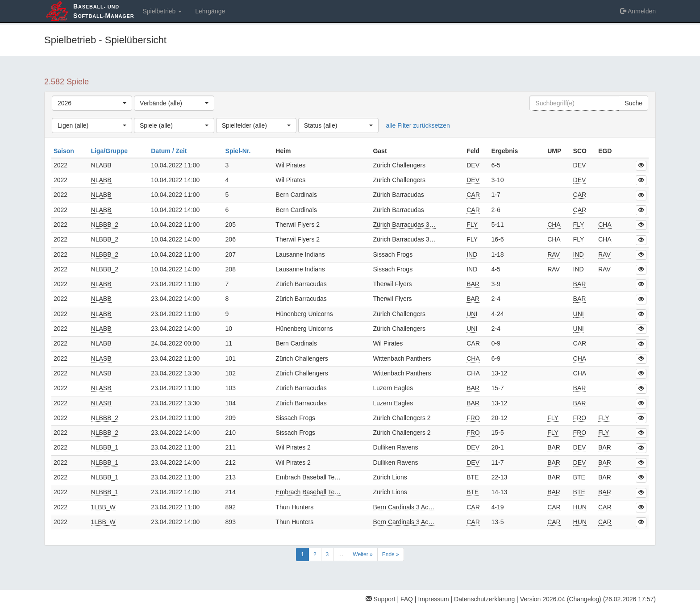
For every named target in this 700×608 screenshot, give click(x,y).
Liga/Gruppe (110, 151)
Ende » (391, 554)
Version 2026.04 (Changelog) (561, 599)
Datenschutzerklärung (484, 599)
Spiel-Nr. (239, 151)
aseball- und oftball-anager (104, 11)
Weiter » (362, 554)
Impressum (433, 599)
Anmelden (638, 11)
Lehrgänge (210, 11)
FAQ (407, 599)
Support (381, 599)
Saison (65, 151)
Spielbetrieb (162, 11)
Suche (633, 103)
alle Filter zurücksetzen (418, 125)
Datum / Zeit (170, 151)
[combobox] (92, 103)
